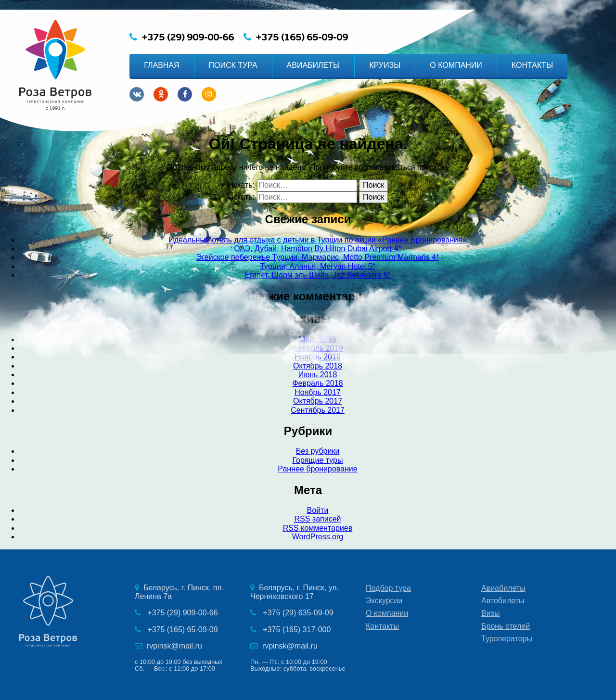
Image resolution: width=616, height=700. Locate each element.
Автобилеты (503, 601)
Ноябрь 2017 (318, 392)
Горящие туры (317, 460)
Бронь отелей (506, 626)
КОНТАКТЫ (532, 65)
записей (317, 519)
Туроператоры (507, 639)
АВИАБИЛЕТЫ (314, 65)
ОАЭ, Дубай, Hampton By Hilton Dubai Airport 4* (318, 248)
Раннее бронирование (317, 469)
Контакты (382, 626)
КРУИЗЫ (385, 65)
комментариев (318, 528)
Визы (490, 613)
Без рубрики (318, 451)
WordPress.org (318, 537)
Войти (318, 510)
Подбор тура (388, 588)
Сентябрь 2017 (318, 410)
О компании (387, 613)
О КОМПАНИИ (456, 65)
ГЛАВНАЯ (161, 65)
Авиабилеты (503, 588)
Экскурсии (384, 601)
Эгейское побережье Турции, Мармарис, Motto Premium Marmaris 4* (318, 257)
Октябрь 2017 (318, 401)
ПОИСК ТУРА (233, 65)
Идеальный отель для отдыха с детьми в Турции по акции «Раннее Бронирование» (317, 240)
